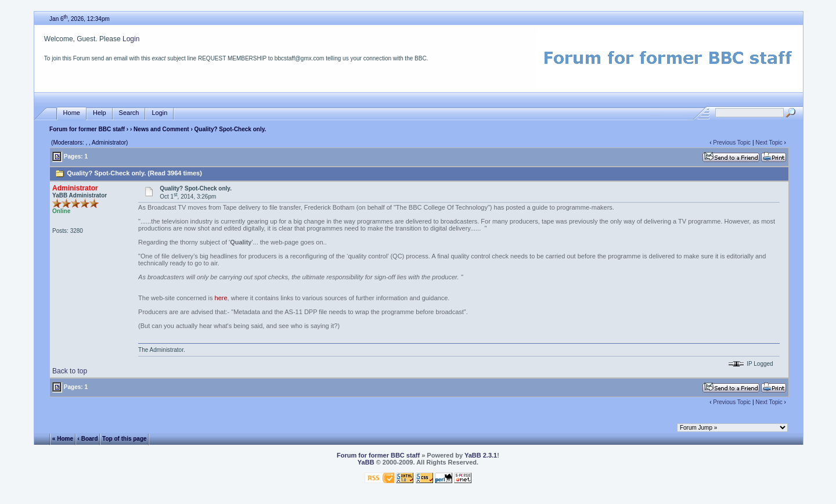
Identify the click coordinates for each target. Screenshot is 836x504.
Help (100, 113)
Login (131, 39)
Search (129, 113)
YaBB (366, 462)
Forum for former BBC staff (87, 129)
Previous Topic (732, 143)
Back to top (70, 371)
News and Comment (161, 129)
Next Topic (769, 143)
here (221, 298)
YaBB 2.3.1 (481, 455)
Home (72, 113)
